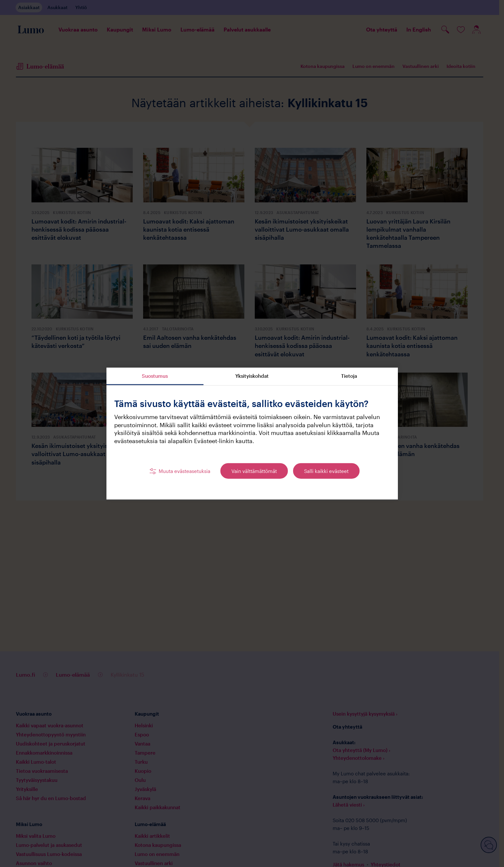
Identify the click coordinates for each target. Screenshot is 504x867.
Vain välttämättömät (254, 471)
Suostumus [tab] (155, 376)
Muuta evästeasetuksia (184, 471)
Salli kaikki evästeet (326, 471)
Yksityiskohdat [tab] (252, 376)
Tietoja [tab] (349, 376)
